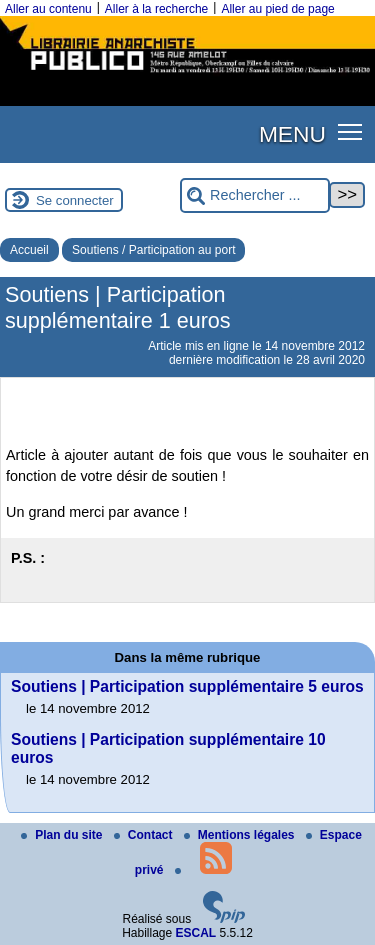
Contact (145, 835)
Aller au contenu (48, 9)
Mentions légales (241, 835)
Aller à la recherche (156, 9)
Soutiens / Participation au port (153, 250)
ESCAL (196, 933)
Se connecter (75, 200)
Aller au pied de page (277, 9)
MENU (292, 134)
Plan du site (63, 835)
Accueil (29, 250)
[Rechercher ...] (255, 195)
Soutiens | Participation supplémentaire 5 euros (187, 686)
